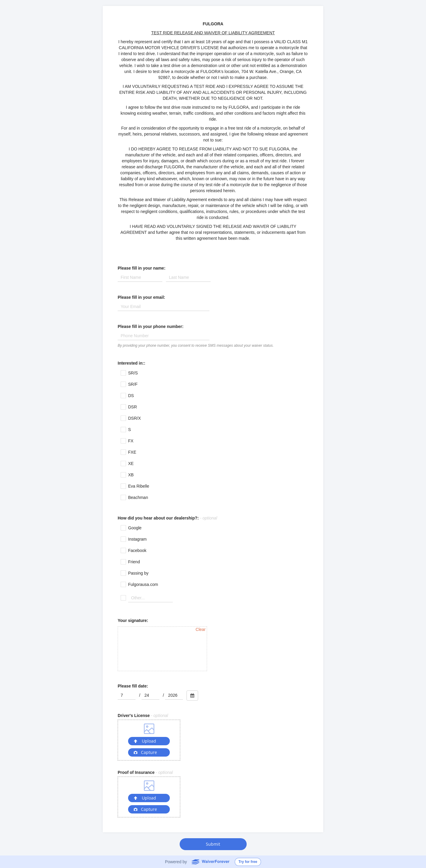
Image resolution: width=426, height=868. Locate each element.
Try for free (248, 862)
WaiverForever (210, 861)
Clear (201, 629)
